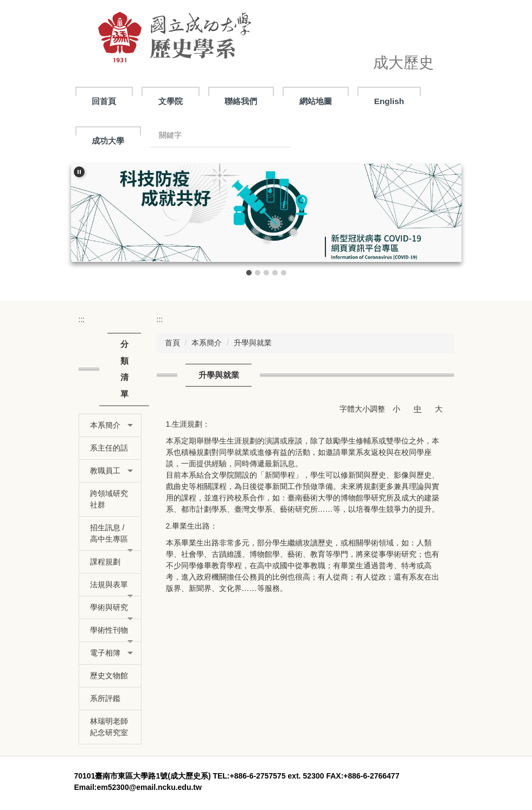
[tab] (249, 273)
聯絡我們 (241, 101)
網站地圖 (316, 101)
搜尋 (274, 135)
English (389, 101)
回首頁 (104, 101)
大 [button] (439, 409)
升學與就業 (253, 343)
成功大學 (108, 141)
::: (82, 319)
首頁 (172, 343)
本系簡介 (207, 343)
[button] (79, 172)
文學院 (171, 101)
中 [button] (418, 409)
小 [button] (396, 409)
